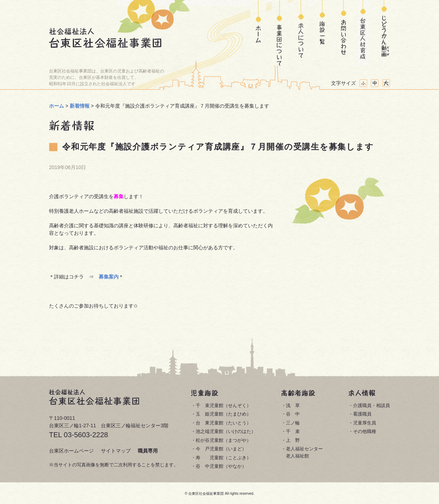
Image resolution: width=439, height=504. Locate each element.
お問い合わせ (342, 33)
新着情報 (80, 106)
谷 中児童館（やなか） (221, 466)
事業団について (280, 33)
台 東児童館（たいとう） (223, 423)
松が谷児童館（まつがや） (223, 440)
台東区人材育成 (363, 33)
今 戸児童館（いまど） (221, 449)
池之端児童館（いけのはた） (226, 431)
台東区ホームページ (71, 451)
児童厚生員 (365, 423)
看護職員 (362, 414)
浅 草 (293, 405)
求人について (301, 33)
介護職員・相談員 (372, 405)
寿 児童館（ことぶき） (223, 458)
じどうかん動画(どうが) (384, 33)
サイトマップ (116, 451)
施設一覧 (322, 33)
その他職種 (365, 431)
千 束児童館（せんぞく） (223, 405)
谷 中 (293, 414)
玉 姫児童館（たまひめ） (223, 414)
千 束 (293, 431)
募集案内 (109, 277)
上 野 (293, 440)
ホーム (258, 33)
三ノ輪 (293, 423)
